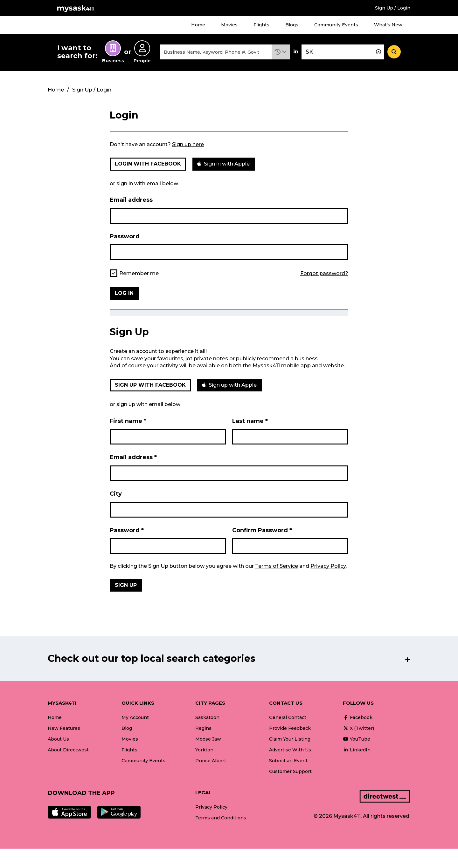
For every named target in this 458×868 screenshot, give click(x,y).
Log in (124, 293)
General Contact (288, 717)
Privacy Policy (328, 566)
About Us (58, 739)
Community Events (336, 25)
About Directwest (68, 750)
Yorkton (204, 750)
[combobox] (216, 52)
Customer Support (290, 771)
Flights (261, 25)
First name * (128, 421)
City (116, 494)
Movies (229, 25)
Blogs (292, 25)
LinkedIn (357, 750)
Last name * (250, 421)
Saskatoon (207, 717)
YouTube (357, 739)
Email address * (133, 457)
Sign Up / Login (393, 8)
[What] (216, 52)
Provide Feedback (290, 728)
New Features (64, 728)
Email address (131, 200)
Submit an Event (288, 761)
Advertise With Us (290, 750)
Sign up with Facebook (150, 385)
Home (198, 25)
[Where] (343, 52)
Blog (127, 728)
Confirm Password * (262, 530)
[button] (281, 52)
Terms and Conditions (221, 818)
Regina (203, 728)
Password (125, 236)
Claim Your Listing (290, 739)
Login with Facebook (148, 164)
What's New (388, 25)
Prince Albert (211, 761)
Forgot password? (324, 274)
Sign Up (126, 585)
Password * (127, 530)
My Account (135, 717)
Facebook (358, 717)
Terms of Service (277, 566)
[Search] (394, 52)
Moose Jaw (208, 739)
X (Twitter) (358, 728)
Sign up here (188, 144)
